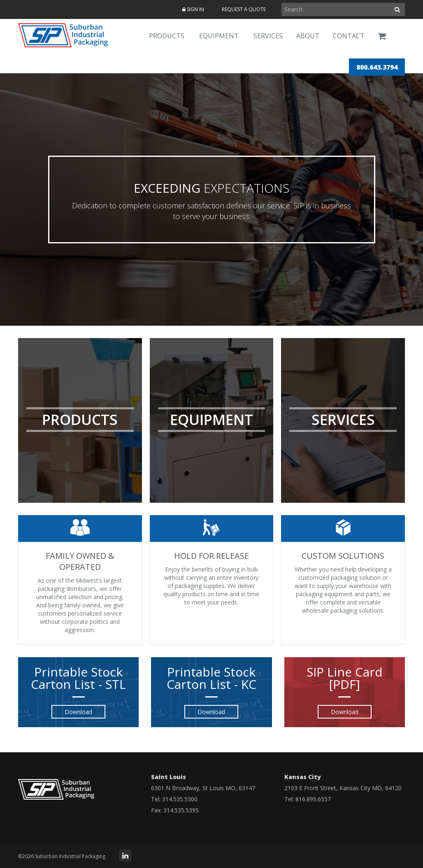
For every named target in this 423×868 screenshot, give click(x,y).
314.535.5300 (180, 799)
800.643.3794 (377, 67)
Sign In (193, 9)
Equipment (219, 36)
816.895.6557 (313, 799)
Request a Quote (244, 9)
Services (268, 36)
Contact (349, 36)
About (308, 36)
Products (167, 36)
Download (78, 712)
